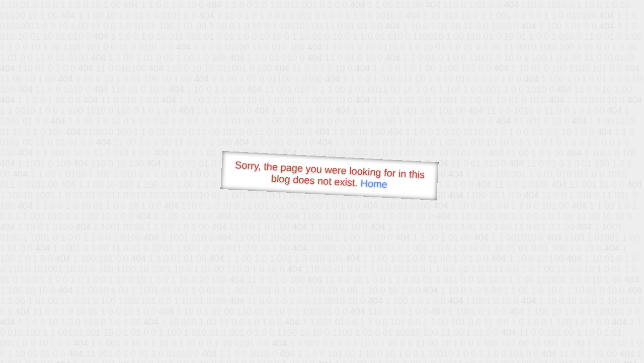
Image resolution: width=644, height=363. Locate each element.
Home (374, 184)
